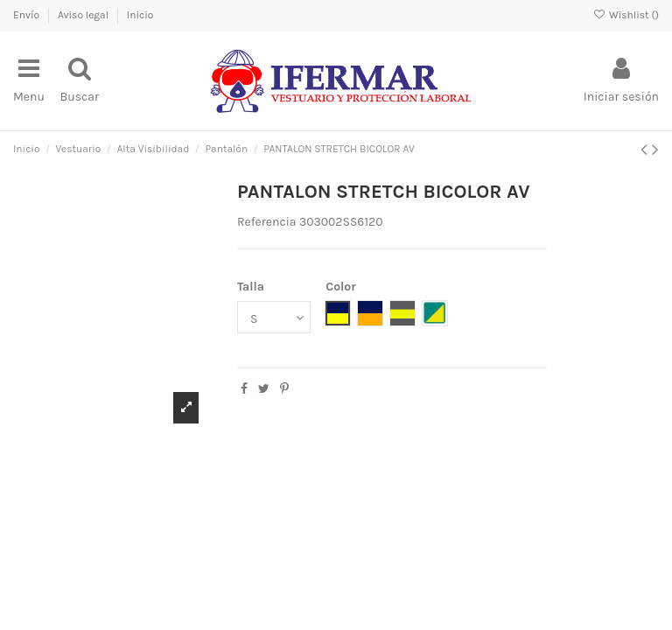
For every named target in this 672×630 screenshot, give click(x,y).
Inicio (140, 15)
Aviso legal (84, 15)
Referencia (267, 222)
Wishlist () (626, 15)
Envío (28, 15)
